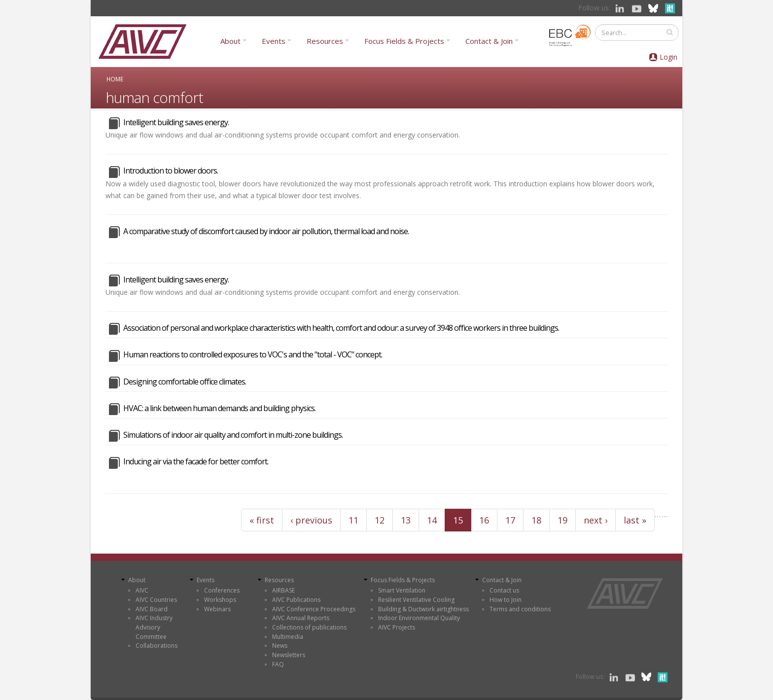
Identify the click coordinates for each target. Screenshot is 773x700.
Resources (325, 41)
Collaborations (157, 646)
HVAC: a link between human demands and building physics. (219, 408)
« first (262, 520)
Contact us (504, 590)
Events (274, 41)
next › (596, 520)
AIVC (142, 590)
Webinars (217, 609)
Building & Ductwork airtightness (423, 609)
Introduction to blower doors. (171, 171)
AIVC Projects (397, 627)
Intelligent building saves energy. (176, 122)
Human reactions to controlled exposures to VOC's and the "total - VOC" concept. (253, 354)
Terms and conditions (520, 609)
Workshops (220, 600)
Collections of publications (309, 627)
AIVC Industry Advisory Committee (154, 627)
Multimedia (288, 637)
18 (536, 520)
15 (458, 520)
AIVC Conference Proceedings (314, 609)
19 (562, 520)
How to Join (506, 600)
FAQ (278, 664)
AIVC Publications (296, 600)
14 (432, 520)
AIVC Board (152, 609)
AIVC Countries (156, 600)
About (230, 41)
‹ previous (311, 520)
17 (510, 520)
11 (353, 520)
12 (380, 520)
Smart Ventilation (402, 590)
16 (484, 520)
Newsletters (289, 655)
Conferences (222, 590)
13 (406, 520)
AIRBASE (283, 590)
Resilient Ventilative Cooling (416, 600)
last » (635, 520)
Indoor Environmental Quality (419, 618)
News (280, 646)
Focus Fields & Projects (404, 41)
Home (115, 79)
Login (668, 57)
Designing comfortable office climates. (185, 382)
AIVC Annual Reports (301, 618)
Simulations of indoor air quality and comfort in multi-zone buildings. (233, 435)
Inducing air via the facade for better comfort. (196, 461)
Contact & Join (489, 41)
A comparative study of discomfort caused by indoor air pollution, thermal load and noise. (266, 231)
